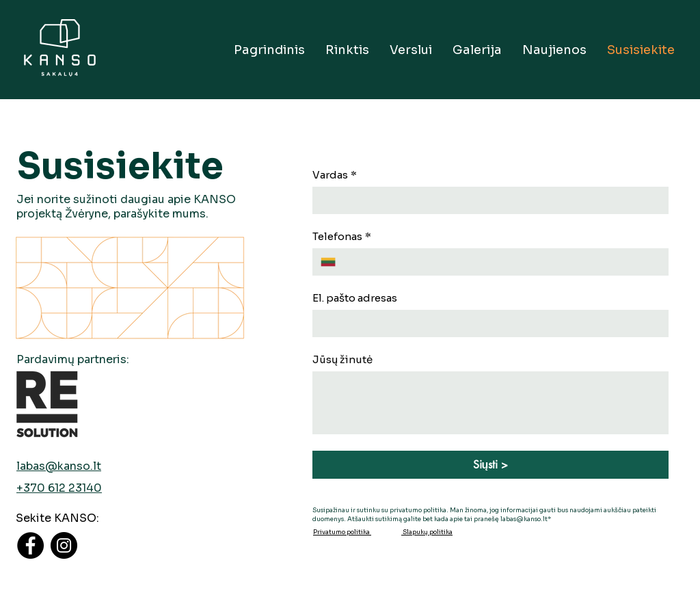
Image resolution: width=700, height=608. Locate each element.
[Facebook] (30, 545)
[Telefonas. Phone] (502, 262)
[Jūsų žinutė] (490, 403)
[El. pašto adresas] (486, 323)
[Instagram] (64, 545)
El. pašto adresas (355, 298)
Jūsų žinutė (342, 360)
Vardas (335, 175)
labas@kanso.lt (59, 466)
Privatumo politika (342, 532)
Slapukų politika (427, 532)
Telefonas (342, 237)
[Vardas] (486, 200)
